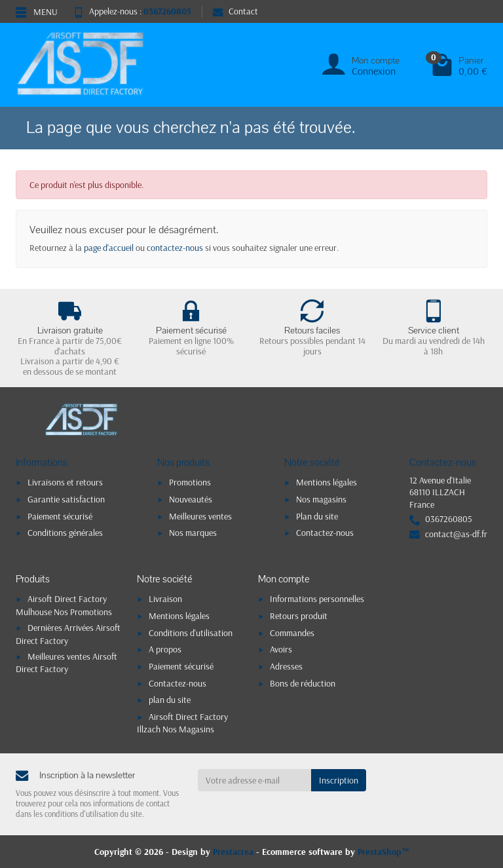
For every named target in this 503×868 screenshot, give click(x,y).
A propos (165, 649)
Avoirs (281, 649)
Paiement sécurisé (60, 516)
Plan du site (317, 516)
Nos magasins (321, 499)
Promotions (190, 482)
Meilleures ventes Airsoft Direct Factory (66, 663)
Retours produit (299, 616)
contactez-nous (175, 248)
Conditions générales (65, 533)
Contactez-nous (325, 533)
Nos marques (193, 533)
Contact (235, 11)
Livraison (165, 599)
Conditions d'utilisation (191, 633)
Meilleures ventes (200, 516)
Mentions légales (326, 482)
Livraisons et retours (65, 482)
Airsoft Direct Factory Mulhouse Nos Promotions (64, 605)
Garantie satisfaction (66, 499)
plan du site (170, 700)
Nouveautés (191, 499)
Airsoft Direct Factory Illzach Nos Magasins (182, 723)
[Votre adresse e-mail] (255, 780)
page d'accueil (109, 248)
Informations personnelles (317, 599)
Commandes (292, 633)
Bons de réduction (303, 683)
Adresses (286, 666)
